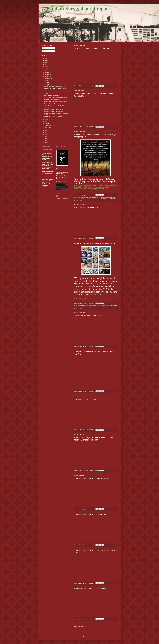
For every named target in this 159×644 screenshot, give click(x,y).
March (46, 123)
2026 (45, 58)
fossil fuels (91, 307)
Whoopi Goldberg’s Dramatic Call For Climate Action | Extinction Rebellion (94, 439)
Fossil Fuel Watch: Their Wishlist (88, 316)
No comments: (90, 86)
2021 (45, 69)
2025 (45, 60)
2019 (45, 130)
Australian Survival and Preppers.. (78, 9)
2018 (45, 132)
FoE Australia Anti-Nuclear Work (88, 208)
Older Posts (114, 624)
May (46, 119)
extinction (81, 199)
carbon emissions (109, 305)
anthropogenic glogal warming (84, 197)
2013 (45, 143)
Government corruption (88, 199)
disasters (76, 199)
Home (96, 624)
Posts (45, 48)
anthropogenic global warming (84, 305)
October (47, 77)
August (46, 81)
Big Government (95, 305)
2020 (45, 71)
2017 (45, 134)
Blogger (86, 636)
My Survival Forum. (48, 149)
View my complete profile (62, 198)
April (46, 121)
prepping (101, 199)
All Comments (47, 51)
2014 (45, 141)
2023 (45, 64)
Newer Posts (77, 624)
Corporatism (81, 307)
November (47, 74)
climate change (99, 197)
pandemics (96, 199)
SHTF (104, 199)
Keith (60, 196)
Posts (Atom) (83, 627)
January (47, 128)
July (46, 83)
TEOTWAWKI (113, 199)
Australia (93, 197)
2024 (45, 62)
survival (108, 199)
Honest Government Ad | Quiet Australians (92, 478)
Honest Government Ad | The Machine (90, 588)
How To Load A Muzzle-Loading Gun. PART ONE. (95, 49)
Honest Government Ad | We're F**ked (90, 514)
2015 (45, 139)
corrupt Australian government (109, 197)
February (47, 126)
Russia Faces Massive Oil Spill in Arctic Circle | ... (56, 102)
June (46, 85)
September (47, 79)
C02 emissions (102, 305)
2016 (45, 137)
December (47, 72)
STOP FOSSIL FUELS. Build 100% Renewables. (95, 243)
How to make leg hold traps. (86, 399)
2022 (45, 66)
